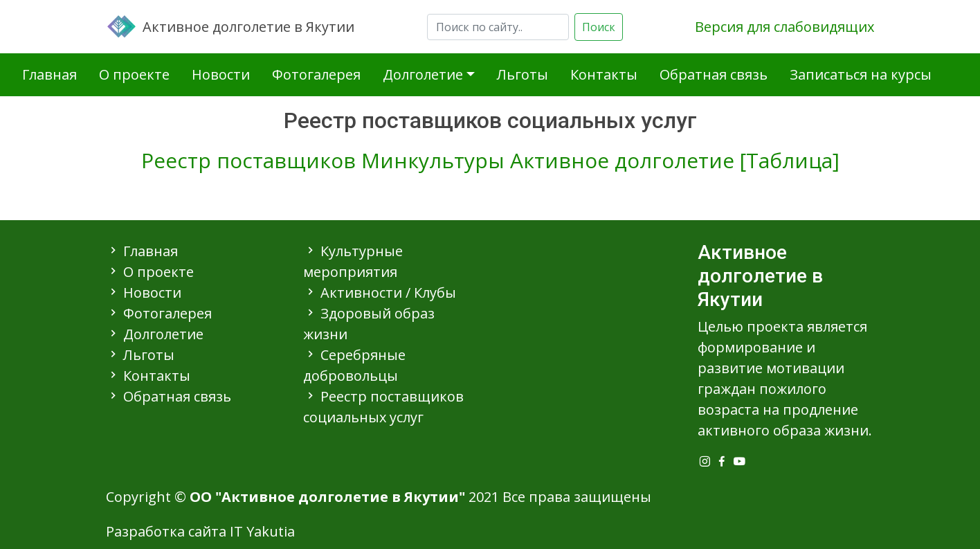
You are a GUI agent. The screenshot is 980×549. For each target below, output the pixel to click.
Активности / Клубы (388, 292)
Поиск (599, 27)
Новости (221, 74)
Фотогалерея (316, 74)
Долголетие (423, 74)
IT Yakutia (262, 531)
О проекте (134, 74)
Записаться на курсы (861, 74)
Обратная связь (714, 74)
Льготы (523, 74)
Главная (49, 74)
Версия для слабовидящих (784, 27)
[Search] (498, 27)
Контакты (604, 74)
